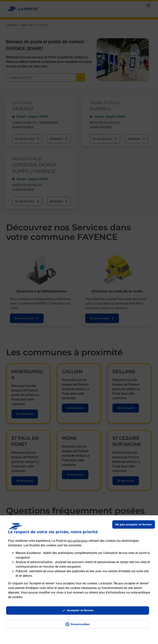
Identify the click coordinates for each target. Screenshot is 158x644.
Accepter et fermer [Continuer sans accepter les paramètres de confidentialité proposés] (80, 610)
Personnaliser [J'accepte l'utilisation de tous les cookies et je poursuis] (80, 624)
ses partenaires (77, 541)
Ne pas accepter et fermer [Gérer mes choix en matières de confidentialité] (134, 524)
